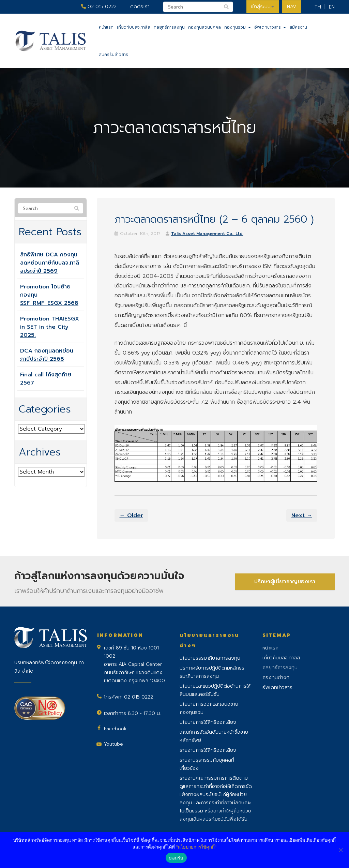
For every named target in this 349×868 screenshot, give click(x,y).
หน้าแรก (106, 27)
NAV (291, 7)
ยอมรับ (176, 858)
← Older (131, 515)
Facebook (115, 729)
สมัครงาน (298, 27)
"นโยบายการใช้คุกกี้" (196, 847)
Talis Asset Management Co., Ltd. (207, 234)
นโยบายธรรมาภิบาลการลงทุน (210, 658)
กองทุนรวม (238, 27)
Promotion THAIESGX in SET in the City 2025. (50, 327)
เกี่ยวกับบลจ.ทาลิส (134, 27)
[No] (340, 850)
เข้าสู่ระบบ (261, 7)
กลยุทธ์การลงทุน (169, 27)
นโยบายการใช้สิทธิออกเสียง (208, 722)
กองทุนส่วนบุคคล (204, 27)
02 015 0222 (97, 7)
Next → (302, 515)
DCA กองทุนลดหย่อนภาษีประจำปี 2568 (47, 355)
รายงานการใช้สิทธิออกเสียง (208, 750)
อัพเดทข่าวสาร (270, 27)
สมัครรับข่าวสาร (113, 55)
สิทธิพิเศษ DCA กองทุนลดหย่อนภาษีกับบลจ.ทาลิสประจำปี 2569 (50, 263)
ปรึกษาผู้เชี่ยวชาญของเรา (285, 581)
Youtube (113, 744)
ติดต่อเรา (138, 7)
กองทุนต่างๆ (276, 678)
